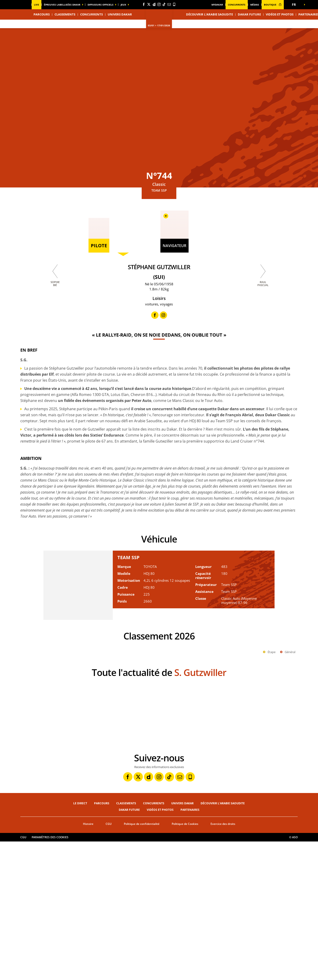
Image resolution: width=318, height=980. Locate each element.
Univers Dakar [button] (120, 14)
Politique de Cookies (185, 962)
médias (255, 5)
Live (37, 5)
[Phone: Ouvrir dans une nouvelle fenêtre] (174, 4)
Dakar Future (249, 14)
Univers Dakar (182, 942)
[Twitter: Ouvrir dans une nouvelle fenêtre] (149, 4)
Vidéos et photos (280, 14)
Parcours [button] (42, 14)
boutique (273, 5)
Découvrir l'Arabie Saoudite (209, 14)
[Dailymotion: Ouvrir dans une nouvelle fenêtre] (154, 4)
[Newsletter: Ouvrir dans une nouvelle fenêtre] (169, 4)
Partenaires (190, 948)
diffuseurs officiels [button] (101, 5)
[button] (295, 5)
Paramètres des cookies (50, 976)
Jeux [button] (123, 5)
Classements (65, 14)
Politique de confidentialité (142, 962)
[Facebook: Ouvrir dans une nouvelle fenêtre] (144, 4)
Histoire (88, 962)
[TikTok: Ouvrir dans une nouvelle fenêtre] (164, 4)
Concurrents (237, 5)
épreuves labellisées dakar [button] (62, 5)
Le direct (80, 942)
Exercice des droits (223, 962)
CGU (109, 962)
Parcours (102, 942)
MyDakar (217, 5)
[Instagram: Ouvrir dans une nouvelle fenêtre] (159, 4)
